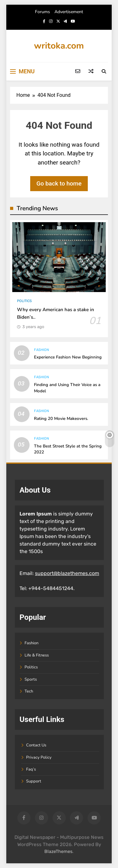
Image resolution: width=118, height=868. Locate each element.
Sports (31, 679)
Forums (42, 12)
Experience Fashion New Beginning (68, 357)
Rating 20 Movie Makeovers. (61, 419)
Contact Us (36, 745)
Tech (29, 691)
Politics (24, 301)
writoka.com (59, 46)
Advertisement (69, 12)
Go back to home (59, 183)
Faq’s (31, 769)
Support (34, 781)
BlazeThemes (58, 852)
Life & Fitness (37, 655)
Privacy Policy (39, 757)
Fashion (42, 350)
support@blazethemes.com (67, 573)
